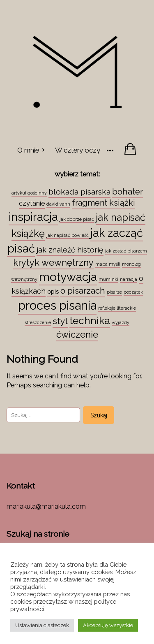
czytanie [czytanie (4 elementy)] (32, 203)
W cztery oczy (78, 150)
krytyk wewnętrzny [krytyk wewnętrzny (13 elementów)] (53, 262)
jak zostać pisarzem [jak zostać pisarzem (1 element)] (126, 251)
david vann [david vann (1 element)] (58, 204)
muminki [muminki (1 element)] (108, 279)
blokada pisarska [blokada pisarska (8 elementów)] (79, 192)
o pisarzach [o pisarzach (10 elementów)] (83, 291)
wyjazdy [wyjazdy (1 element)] (121, 322)
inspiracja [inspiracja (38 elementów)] (33, 217)
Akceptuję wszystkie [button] (108, 625)
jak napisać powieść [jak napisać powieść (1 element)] (68, 235)
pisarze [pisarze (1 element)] (114, 292)
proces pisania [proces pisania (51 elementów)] (57, 305)
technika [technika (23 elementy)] (90, 321)
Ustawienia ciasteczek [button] (42, 625)
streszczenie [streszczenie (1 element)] (38, 322)
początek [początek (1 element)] (133, 292)
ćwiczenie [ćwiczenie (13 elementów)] (77, 334)
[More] (110, 150)
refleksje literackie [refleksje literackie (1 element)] (117, 308)
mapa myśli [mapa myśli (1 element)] (108, 264)
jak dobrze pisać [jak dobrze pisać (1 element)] (77, 219)
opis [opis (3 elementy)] (53, 291)
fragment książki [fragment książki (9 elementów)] (103, 203)
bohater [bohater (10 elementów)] (128, 192)
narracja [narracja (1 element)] (129, 279)
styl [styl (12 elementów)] (60, 321)
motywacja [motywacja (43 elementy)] (68, 277)
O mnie (28, 150)
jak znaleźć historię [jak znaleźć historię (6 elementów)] (70, 250)
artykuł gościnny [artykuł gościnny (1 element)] (29, 193)
